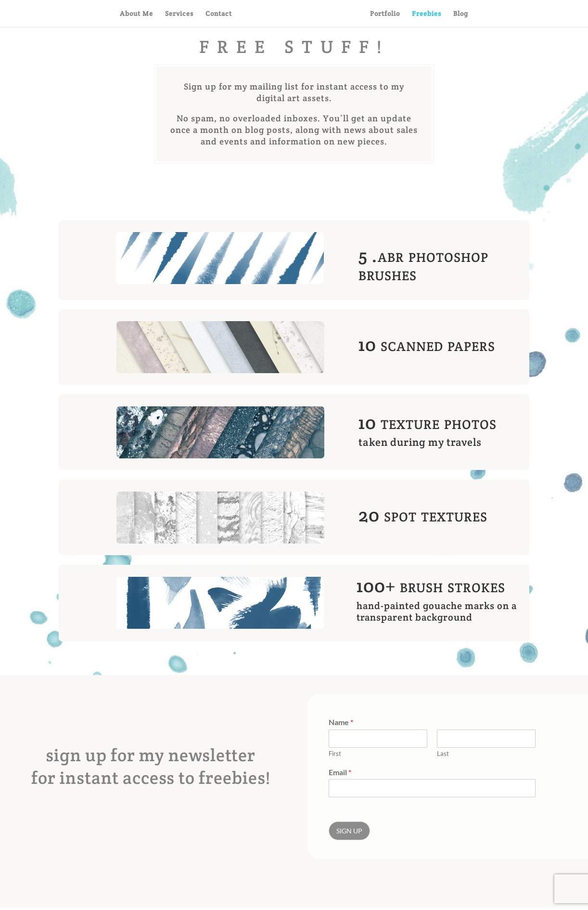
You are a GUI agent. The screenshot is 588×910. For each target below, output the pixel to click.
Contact (219, 14)
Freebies (427, 14)
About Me (136, 14)
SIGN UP (349, 831)
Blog (461, 14)
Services (179, 14)
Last (443, 754)
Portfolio (385, 14)
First (335, 754)
